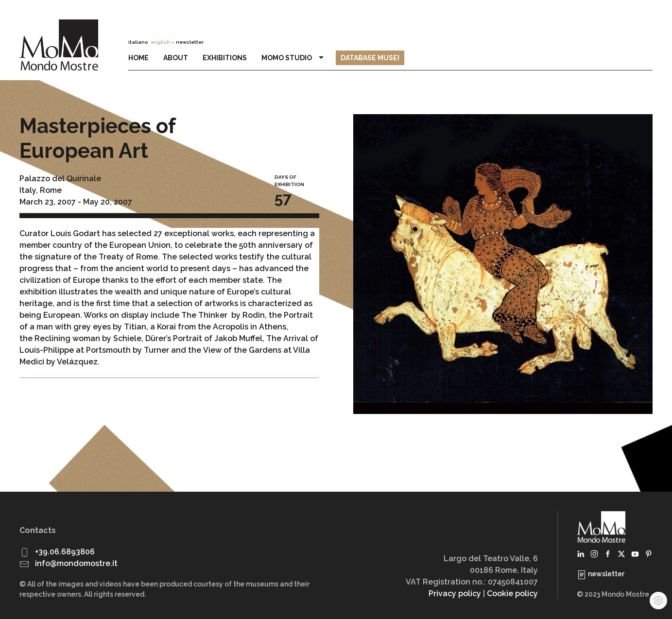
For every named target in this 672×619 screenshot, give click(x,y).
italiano (138, 42)
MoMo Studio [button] (294, 58)
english (160, 42)
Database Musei (370, 58)
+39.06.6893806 (65, 552)
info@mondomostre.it (76, 563)
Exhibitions (225, 58)
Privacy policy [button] (455, 593)
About (176, 58)
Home (138, 58)
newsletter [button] (190, 42)
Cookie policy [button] (512, 593)
